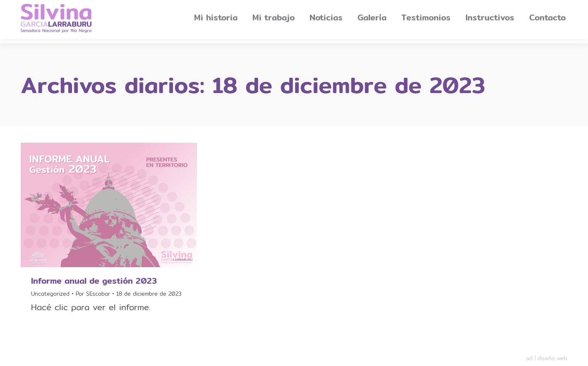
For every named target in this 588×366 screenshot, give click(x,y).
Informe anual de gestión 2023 (94, 281)
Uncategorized (50, 294)
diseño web (552, 358)
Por (93, 294)
